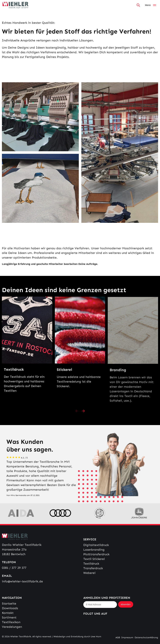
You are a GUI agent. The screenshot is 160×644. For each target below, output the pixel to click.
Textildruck (91, 564)
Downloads (10, 608)
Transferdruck (93, 568)
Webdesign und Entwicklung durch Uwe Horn (77, 637)
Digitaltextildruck (96, 545)
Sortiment (9, 617)
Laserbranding (94, 550)
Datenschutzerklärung (146, 638)
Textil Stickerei (94, 559)
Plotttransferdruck (96, 554)
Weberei (89, 573)
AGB (118, 638)
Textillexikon (11, 622)
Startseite (9, 603)
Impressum (127, 638)
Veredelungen (12, 627)
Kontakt (8, 613)
